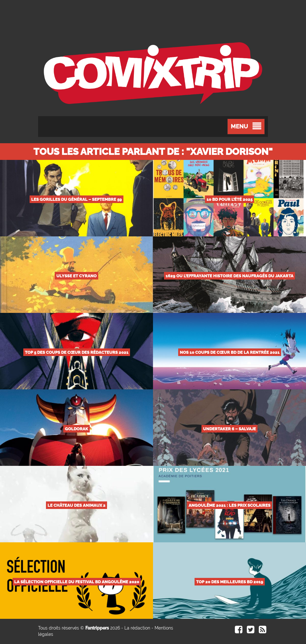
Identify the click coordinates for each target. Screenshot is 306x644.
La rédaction (137, 628)
